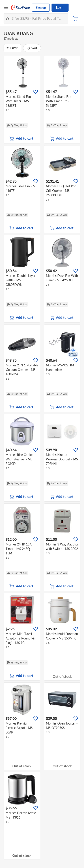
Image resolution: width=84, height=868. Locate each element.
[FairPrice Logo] (20, 8)
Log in (60, 7)
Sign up (41, 7)
